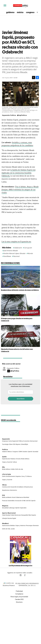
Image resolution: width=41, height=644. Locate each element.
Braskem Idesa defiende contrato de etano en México (20, 290)
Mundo (30, 253)
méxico (20, 12)
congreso (30, 12)
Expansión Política (13, 368)
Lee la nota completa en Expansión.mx (16, 242)
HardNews (7, 256)
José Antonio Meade (11, 251)
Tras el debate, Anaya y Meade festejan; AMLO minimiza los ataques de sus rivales (20, 190)
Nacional (16, 256)
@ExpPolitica (22, 115)
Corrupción (28, 248)
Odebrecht (18, 248)
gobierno (10, 12)
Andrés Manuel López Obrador (15, 253)
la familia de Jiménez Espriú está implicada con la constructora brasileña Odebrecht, (18, 173)
